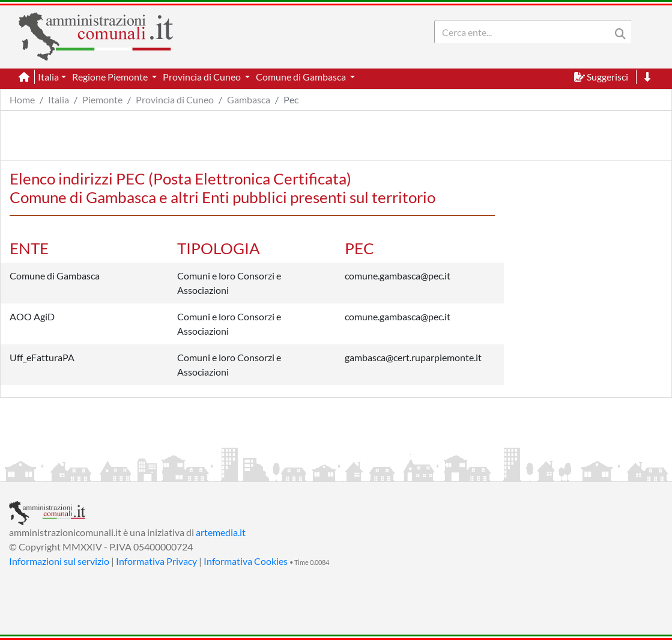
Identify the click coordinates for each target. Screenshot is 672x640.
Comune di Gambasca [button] (302, 77)
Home (22, 99)
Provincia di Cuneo (175, 99)
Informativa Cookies (246, 561)
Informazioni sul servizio (59, 561)
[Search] (525, 32)
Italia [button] (48, 77)
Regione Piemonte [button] (111, 77)
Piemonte (102, 99)
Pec (291, 99)
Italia (59, 99)
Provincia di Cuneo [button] (203, 77)
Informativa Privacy (156, 561)
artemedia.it (221, 532)
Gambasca (249, 99)
